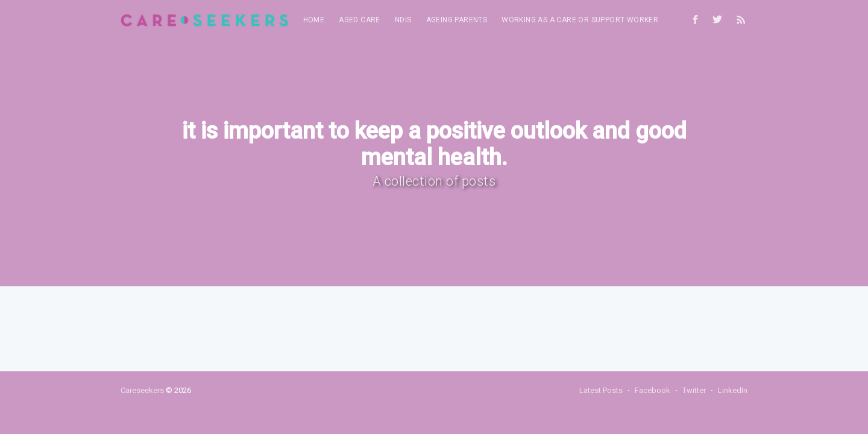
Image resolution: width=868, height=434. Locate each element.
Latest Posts (601, 390)
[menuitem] (314, 20)
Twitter (694, 390)
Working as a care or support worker (580, 20)
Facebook (653, 390)
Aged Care (360, 20)
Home (314, 20)
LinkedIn (733, 390)
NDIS (403, 20)
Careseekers (142, 390)
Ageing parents (457, 20)
